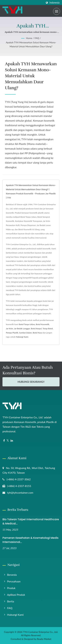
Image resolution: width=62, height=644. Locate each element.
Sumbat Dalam (26, 333)
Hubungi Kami (22, 337)
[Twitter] (8, 441)
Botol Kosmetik (43, 324)
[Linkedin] (12, 441)
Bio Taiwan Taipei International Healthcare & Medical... (31, 521)
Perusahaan (14, 581)
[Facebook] (4, 441)
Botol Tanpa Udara (27, 324)
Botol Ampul (36, 328)
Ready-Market (44, 639)
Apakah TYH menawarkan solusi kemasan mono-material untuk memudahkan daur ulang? (31, 44)
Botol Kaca (37, 333)
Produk (11, 588)
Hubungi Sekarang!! (31, 382)
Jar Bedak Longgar (22, 328)
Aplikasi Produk (16, 595)
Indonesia (54, 3)
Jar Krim (10, 328)
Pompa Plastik (12, 333)
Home (29, 38)
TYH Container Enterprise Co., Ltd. (40, 632)
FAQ (37, 38)
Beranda (12, 575)
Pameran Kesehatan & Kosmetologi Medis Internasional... (31, 540)
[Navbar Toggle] (57, 11)
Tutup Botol (48, 328)
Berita (11, 601)
